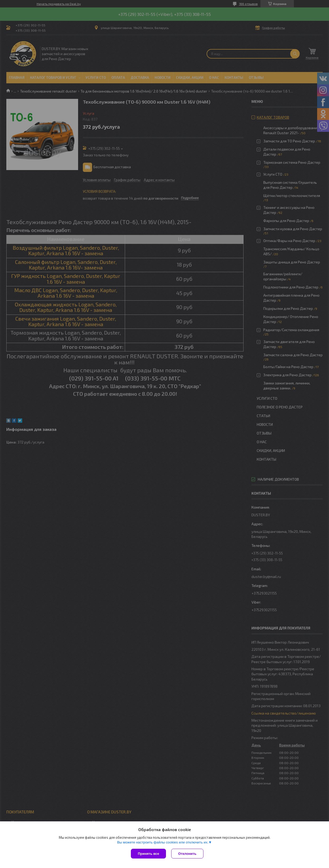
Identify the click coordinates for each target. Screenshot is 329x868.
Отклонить (187, 854)
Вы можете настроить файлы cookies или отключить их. (163, 842)
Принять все (148, 854)
